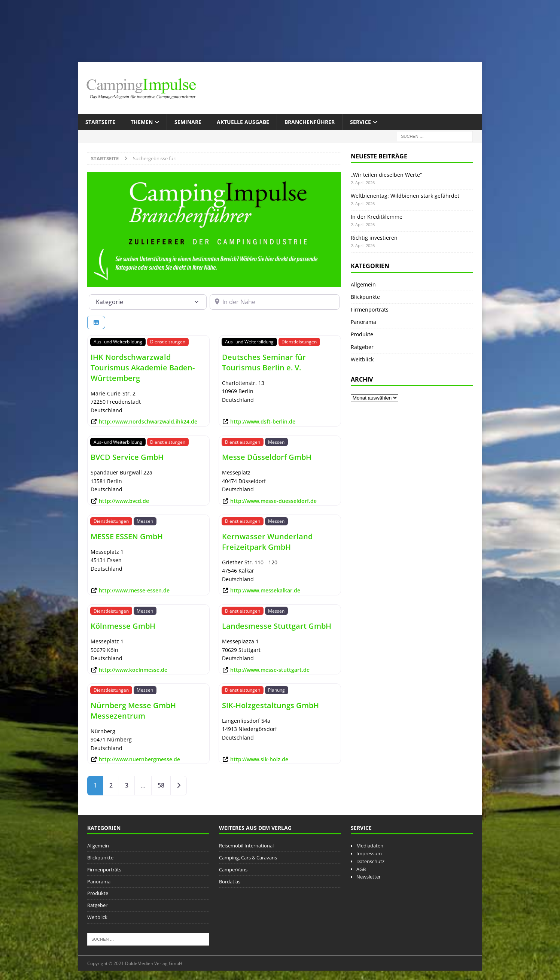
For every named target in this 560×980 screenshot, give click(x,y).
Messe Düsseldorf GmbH (267, 457)
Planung (276, 690)
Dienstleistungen (168, 342)
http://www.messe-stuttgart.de (270, 670)
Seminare (188, 122)
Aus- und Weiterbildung (118, 342)
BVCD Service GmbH (127, 457)
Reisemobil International (246, 846)
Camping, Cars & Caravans (248, 858)
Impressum (369, 853)
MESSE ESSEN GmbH (127, 536)
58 (161, 785)
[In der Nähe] (275, 302)
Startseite (100, 122)
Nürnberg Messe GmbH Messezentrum (133, 711)
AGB (361, 869)
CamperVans (233, 870)
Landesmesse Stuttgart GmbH (277, 626)
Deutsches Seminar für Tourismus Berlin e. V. (264, 362)
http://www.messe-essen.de (134, 590)
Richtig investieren (374, 238)
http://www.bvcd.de (124, 501)
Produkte (362, 334)
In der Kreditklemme (377, 217)
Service (360, 122)
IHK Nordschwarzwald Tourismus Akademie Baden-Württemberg (143, 368)
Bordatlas (230, 882)
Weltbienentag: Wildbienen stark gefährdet (405, 196)
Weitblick (362, 359)
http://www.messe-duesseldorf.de (273, 501)
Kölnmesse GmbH (123, 626)
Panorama (363, 322)
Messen (276, 442)
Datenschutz (370, 861)
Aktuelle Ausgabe (243, 122)
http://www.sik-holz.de (259, 759)
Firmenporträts (370, 310)
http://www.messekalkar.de (265, 590)
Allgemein (363, 284)
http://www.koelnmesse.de (133, 670)
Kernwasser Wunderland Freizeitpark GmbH (267, 542)
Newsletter (369, 877)
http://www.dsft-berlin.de (263, 421)
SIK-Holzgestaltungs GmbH (270, 705)
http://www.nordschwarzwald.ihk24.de (148, 421)
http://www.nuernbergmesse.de (139, 759)
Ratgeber (362, 347)
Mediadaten (370, 846)
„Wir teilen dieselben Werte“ (386, 175)
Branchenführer (310, 122)
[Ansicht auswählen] (96, 323)
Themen (142, 122)
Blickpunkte (365, 297)
